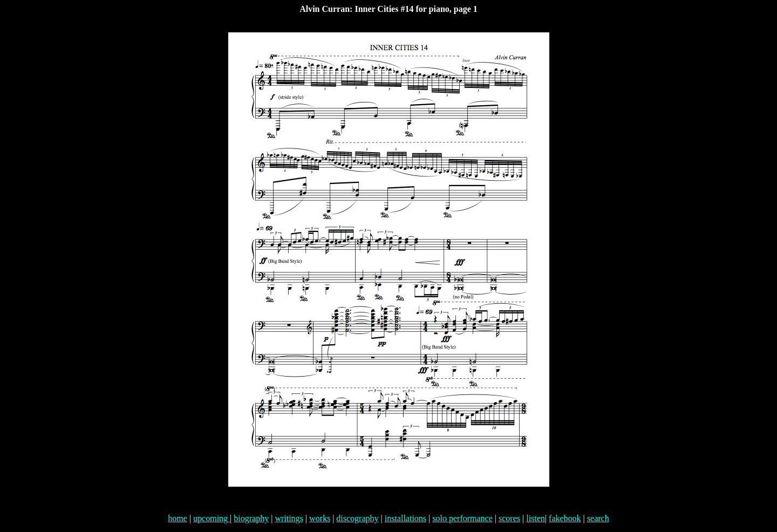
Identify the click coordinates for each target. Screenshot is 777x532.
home (178, 518)
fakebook (565, 518)
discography (357, 518)
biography (251, 518)
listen (536, 518)
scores (509, 518)
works (320, 518)
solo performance (462, 518)
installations (405, 518)
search (598, 518)
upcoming (212, 518)
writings (289, 518)
